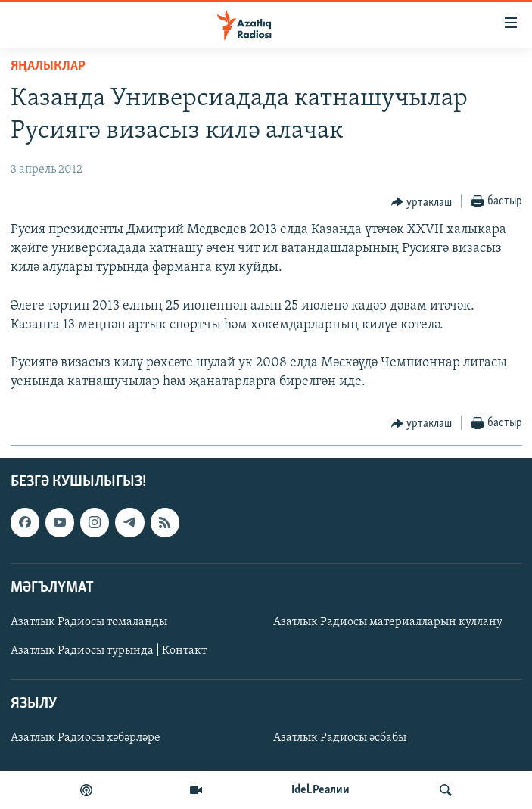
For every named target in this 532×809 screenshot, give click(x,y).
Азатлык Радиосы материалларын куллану (388, 622)
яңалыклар (48, 66)
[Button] (422, 202)
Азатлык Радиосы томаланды (89, 622)
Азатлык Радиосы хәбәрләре (86, 738)
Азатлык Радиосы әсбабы (340, 738)
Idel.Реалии (320, 790)
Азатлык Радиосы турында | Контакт (109, 651)
